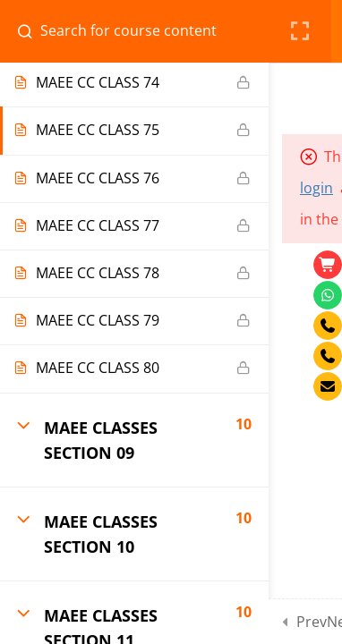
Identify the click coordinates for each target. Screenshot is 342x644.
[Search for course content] (32, 31)
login (316, 188)
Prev (312, 622)
